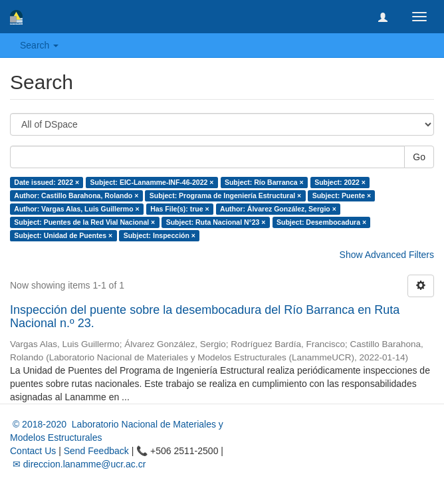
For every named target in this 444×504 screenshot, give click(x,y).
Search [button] (39, 45)
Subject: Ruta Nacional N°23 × (216, 222)
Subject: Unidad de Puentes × (63, 235)
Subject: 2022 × (340, 182)
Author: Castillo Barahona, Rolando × (76, 195)
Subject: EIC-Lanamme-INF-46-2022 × (152, 182)
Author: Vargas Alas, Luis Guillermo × (76, 209)
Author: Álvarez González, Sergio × (278, 209)
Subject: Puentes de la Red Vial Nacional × (84, 222)
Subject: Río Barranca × (264, 182)
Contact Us (33, 451)
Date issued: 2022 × (47, 182)
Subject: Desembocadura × (321, 222)
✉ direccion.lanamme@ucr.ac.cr (78, 464)
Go (419, 157)
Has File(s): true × (179, 209)
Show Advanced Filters (387, 255)
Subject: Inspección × (160, 235)
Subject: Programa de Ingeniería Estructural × (225, 195)
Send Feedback (96, 451)
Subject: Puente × (342, 195)
